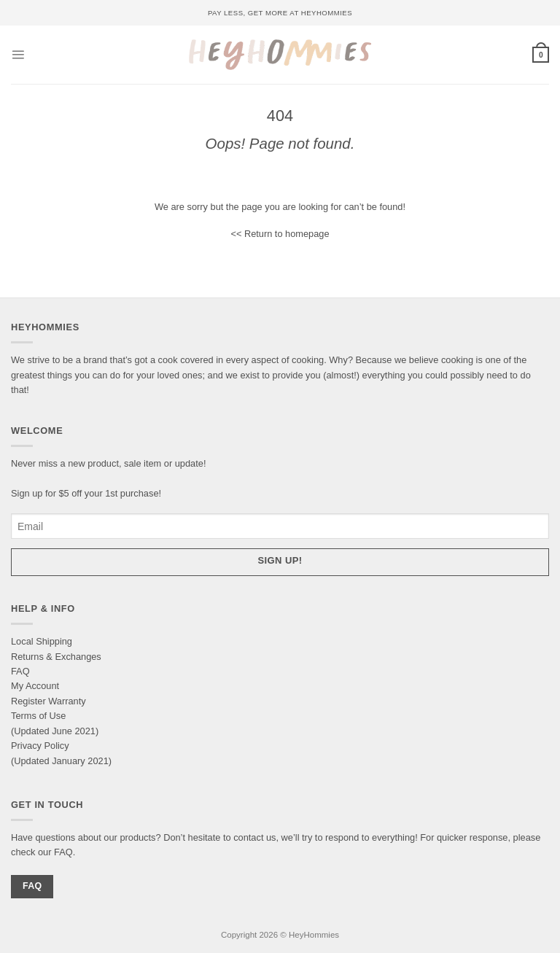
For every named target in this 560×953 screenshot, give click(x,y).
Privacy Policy (40, 746)
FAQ (20, 671)
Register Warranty (48, 701)
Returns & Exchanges (56, 657)
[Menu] (18, 54)
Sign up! (280, 560)
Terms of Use (38, 716)
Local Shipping (42, 641)
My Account (35, 686)
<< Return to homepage (280, 234)
